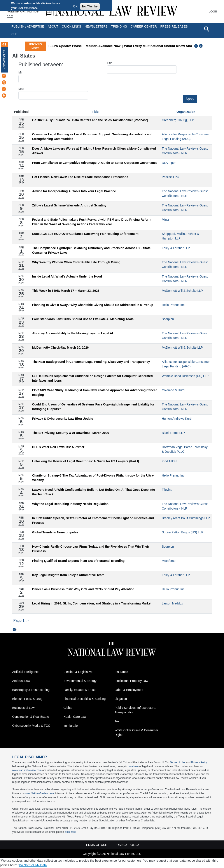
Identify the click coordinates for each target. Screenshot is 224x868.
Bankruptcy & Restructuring (31, 690)
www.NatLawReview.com (27, 771)
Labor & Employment (129, 690)
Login (213, 11)
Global (68, 708)
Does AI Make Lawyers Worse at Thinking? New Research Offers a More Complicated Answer (94, 151)
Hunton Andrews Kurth (177, 419)
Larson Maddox (172, 603)
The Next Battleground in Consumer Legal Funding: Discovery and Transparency (91, 362)
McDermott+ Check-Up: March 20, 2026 (60, 348)
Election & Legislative (78, 672)
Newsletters (96, 26)
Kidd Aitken (170, 461)
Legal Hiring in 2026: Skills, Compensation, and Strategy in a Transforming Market (92, 603)
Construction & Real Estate (31, 717)
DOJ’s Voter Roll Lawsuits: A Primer (58, 447)
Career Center (144, 26)
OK (75, 6)
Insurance (121, 672)
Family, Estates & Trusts (80, 690)
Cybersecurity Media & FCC (31, 726)
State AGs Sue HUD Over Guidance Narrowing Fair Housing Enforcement (85, 234)
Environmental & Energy (80, 681)
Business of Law (23, 708)
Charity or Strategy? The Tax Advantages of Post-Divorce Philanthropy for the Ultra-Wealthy (93, 478)
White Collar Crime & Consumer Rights (136, 733)
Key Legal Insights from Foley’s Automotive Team (68, 575)
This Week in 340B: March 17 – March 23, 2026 (66, 291)
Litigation (121, 699)
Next (201, 46)
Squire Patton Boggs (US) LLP (183, 532)
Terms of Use (178, 763)
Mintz (165, 220)
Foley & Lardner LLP (176, 248)
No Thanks (90, 6)
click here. (70, 832)
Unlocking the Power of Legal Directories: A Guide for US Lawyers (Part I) (86, 461)
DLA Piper (169, 163)
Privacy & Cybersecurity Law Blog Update (63, 419)
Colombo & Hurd (173, 390)
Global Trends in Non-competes (55, 532)
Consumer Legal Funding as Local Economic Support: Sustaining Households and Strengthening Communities (92, 137)
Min (21, 72)
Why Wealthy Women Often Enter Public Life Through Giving (76, 262)
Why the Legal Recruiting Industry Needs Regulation (70, 504)
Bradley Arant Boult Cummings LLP (186, 518)
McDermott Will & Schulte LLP (182, 291)
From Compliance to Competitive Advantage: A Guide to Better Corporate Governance (95, 163)
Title (110, 63)
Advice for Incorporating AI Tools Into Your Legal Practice (74, 191)
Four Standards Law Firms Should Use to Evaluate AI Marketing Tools (83, 319)
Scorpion (168, 319)
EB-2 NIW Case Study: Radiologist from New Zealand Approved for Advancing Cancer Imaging (94, 392)
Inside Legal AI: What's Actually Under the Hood (67, 276)
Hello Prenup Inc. (174, 305)
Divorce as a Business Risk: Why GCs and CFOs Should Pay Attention (83, 589)
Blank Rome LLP (173, 433)
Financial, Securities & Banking (85, 699)
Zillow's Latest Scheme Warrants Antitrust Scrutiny (69, 205)
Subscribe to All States (14, 630)
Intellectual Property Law (131, 681)
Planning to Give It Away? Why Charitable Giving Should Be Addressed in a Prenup (93, 305)
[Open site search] (206, 29)
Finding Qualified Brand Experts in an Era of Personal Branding (78, 561)
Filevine (167, 490)
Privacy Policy (199, 763)
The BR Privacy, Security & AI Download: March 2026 (71, 433)
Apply (190, 99)
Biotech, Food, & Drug (27, 699)
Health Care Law (75, 717)
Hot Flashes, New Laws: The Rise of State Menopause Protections (80, 177)
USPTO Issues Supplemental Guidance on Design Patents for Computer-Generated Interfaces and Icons (92, 378)
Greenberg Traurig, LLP (178, 120)
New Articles (4, 60)
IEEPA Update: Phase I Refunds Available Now (117, 46)
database (133, 767)
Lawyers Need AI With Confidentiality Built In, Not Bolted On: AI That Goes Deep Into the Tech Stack (94, 492)
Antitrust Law (21, 681)
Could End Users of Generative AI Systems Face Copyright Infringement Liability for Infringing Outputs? (93, 407)
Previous (196, 46)
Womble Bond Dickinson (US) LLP (185, 376)
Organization (186, 112)
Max (21, 89)
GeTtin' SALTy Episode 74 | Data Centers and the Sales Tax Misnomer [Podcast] (90, 120)
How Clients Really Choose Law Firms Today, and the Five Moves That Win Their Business (91, 549)
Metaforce (169, 561)
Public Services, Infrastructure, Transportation (135, 710)
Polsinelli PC (171, 177)
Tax (117, 722)
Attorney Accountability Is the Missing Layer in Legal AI (73, 333)
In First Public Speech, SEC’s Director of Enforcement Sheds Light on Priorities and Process (93, 520)
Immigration (71, 726)
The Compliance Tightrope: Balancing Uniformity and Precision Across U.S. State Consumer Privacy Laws (91, 250)
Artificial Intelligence (26, 672)
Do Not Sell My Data (33, 866)
